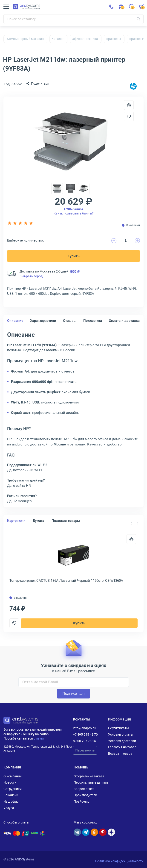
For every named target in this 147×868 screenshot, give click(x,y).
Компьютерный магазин (25, 39)
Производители (85, 795)
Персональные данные (91, 782)
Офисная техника (85, 39)
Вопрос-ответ (84, 789)
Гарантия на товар (122, 747)
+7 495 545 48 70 (85, 734)
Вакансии (11, 795)
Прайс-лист (82, 801)
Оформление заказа (89, 776)
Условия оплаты (121, 734)
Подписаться (74, 694)
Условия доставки (122, 741)
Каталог (58, 39)
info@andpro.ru (84, 728)
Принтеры (113, 39)
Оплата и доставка (124, 321)
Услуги (9, 808)
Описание (15, 321)
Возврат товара (120, 754)
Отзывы (70, 321)
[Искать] (138, 19)
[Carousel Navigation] (134, 523)
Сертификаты (118, 728)
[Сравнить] (131, 539)
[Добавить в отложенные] (129, 117)
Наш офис (11, 801)
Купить (73, 256)
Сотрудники (13, 789)
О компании (13, 776)
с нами (39, 738)
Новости (10, 782)
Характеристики (43, 321)
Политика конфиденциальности (119, 861)
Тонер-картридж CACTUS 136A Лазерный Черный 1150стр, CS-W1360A (66, 581)
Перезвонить (85, 750)
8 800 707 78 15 (84, 741)
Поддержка (93, 321)
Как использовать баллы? (74, 211)
